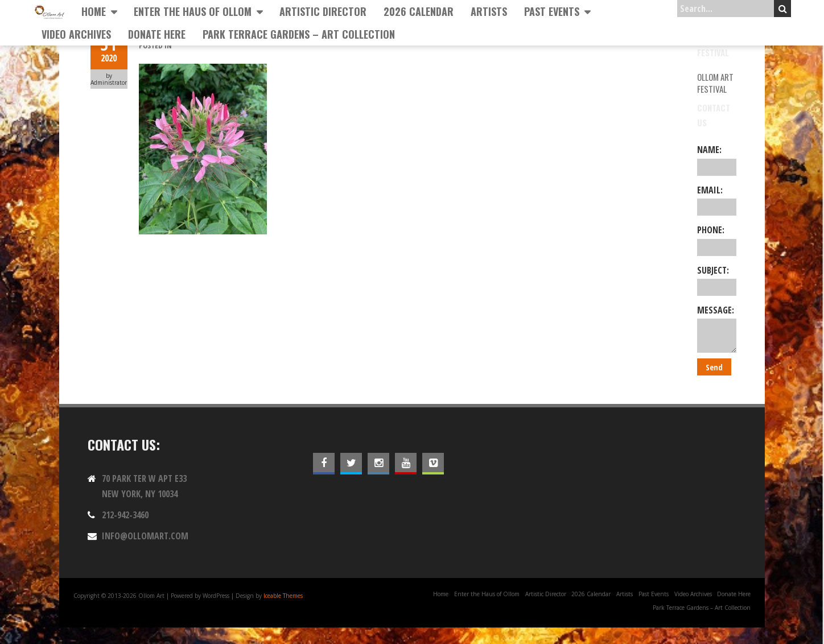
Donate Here (157, 34)
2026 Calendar (419, 11)
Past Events (552, 11)
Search (783, 9)
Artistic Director (323, 11)
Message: (717, 328)
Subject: (717, 280)
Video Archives (76, 34)
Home (94, 11)
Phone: (717, 240)
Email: (717, 200)
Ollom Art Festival (715, 83)
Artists (489, 11)
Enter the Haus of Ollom (193, 11)
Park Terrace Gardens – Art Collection (299, 34)
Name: (717, 159)
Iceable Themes (283, 596)
